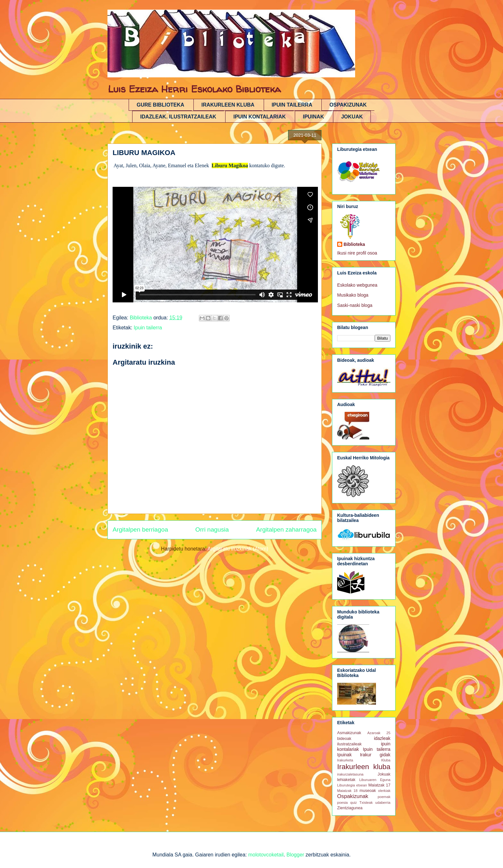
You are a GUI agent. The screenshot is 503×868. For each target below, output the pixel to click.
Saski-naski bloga (355, 305)
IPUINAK (313, 117)
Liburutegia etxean (352, 785)
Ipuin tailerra (148, 328)
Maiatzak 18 (347, 791)
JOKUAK (352, 117)
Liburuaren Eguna (375, 780)
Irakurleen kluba (364, 767)
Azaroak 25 (379, 733)
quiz (354, 803)
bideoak (344, 739)
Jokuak (384, 774)
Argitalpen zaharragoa (286, 529)
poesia (342, 803)
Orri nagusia (212, 529)
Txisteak (366, 803)
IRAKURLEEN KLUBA (228, 105)
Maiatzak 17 (379, 785)
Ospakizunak (353, 796)
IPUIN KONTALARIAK (259, 117)
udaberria (383, 803)
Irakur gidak (375, 755)
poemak (384, 797)
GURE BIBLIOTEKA (160, 105)
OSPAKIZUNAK (348, 105)
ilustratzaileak (349, 744)
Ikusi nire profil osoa (357, 253)
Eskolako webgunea (357, 285)
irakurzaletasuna (350, 774)
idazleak (382, 738)
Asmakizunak (349, 733)
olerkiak (384, 791)
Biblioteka (354, 244)
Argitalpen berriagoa (140, 529)
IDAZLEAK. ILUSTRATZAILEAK (178, 117)
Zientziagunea (350, 808)
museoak (368, 791)
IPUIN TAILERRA (292, 105)
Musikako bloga (353, 295)
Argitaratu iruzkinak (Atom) (238, 549)
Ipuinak (344, 755)
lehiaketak (346, 780)
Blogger (295, 855)
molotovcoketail (266, 855)
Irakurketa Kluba (364, 760)
